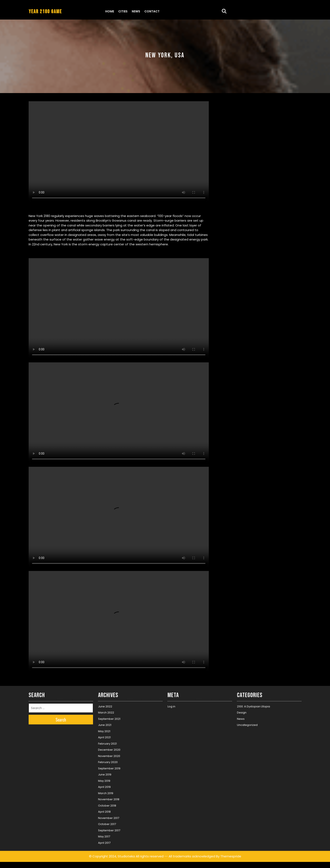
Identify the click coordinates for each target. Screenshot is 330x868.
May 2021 (104, 730)
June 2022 (105, 705)
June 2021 (105, 724)
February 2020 (108, 761)
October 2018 (107, 804)
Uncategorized (247, 724)
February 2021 (107, 742)
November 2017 (109, 817)
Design (242, 711)
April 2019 (104, 786)
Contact (152, 11)
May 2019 (104, 779)
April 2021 (104, 736)
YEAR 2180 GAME (45, 12)
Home (110, 11)
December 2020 (109, 749)
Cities (123, 11)
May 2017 (104, 835)
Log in (171, 705)
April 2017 (104, 841)
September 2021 (109, 717)
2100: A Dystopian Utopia (253, 705)
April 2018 (104, 811)
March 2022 (106, 711)
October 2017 (107, 823)
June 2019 (105, 773)
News (136, 11)
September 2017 (109, 829)
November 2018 (109, 798)
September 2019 (109, 767)
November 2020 (109, 755)
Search (61, 718)
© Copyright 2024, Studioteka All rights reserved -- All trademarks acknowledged (152, 855)
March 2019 (106, 792)
